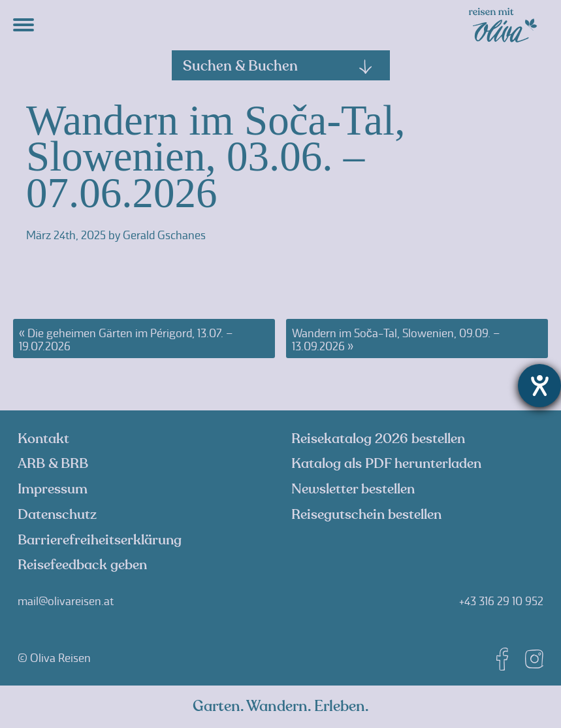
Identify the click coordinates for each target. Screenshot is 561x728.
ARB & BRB (53, 464)
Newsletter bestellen (353, 489)
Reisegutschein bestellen (366, 515)
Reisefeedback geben (82, 565)
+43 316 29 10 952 (501, 601)
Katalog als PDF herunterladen (386, 464)
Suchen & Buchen (278, 66)
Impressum (53, 489)
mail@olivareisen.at (66, 601)
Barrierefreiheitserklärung (100, 540)
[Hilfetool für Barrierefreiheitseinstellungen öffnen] (539, 386)
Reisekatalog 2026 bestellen (378, 439)
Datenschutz (57, 515)
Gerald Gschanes (164, 235)
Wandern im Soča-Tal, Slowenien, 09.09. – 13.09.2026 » (396, 340)
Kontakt (43, 439)
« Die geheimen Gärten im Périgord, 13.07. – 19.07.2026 (126, 340)
